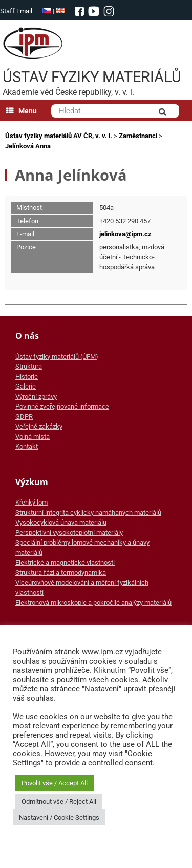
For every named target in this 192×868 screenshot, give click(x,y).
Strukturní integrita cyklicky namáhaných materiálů (88, 513)
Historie (27, 377)
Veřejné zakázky (39, 426)
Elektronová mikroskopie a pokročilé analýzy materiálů (93, 602)
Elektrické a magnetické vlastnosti (65, 562)
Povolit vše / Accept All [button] (55, 783)
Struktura (29, 366)
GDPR (24, 417)
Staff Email (16, 11)
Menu (22, 111)
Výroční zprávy (36, 397)
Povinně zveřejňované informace (62, 406)
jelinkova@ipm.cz (125, 234)
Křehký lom (31, 502)
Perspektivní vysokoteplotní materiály (69, 533)
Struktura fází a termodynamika (61, 573)
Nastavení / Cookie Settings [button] (59, 817)
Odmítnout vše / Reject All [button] (59, 802)
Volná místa (33, 437)
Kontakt (27, 446)
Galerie (26, 386)
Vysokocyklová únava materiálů (61, 522)
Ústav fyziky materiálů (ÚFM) (57, 356)
